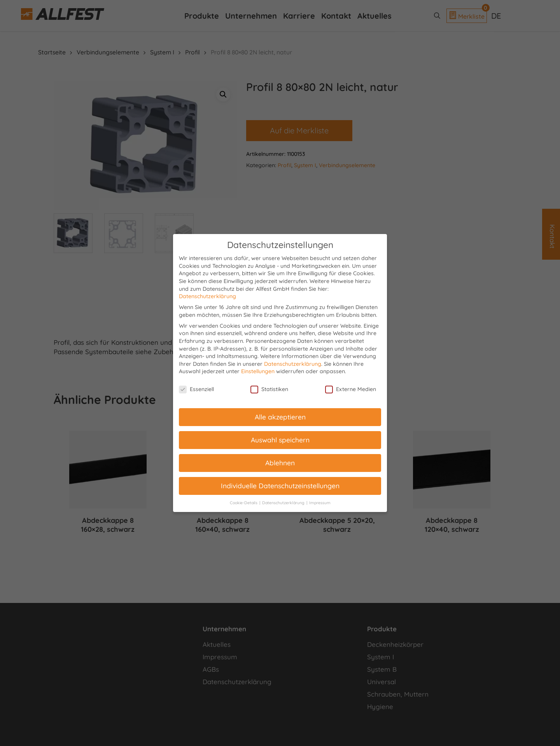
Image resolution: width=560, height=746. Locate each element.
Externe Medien (351, 389)
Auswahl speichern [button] (280, 440)
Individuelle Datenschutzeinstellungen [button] (280, 486)
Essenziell (196, 389)
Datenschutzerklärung (207, 296)
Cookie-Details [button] (244, 503)
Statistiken (269, 389)
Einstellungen (258, 371)
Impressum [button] (320, 503)
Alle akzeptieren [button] (280, 417)
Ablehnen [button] (280, 463)
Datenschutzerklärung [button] (284, 503)
